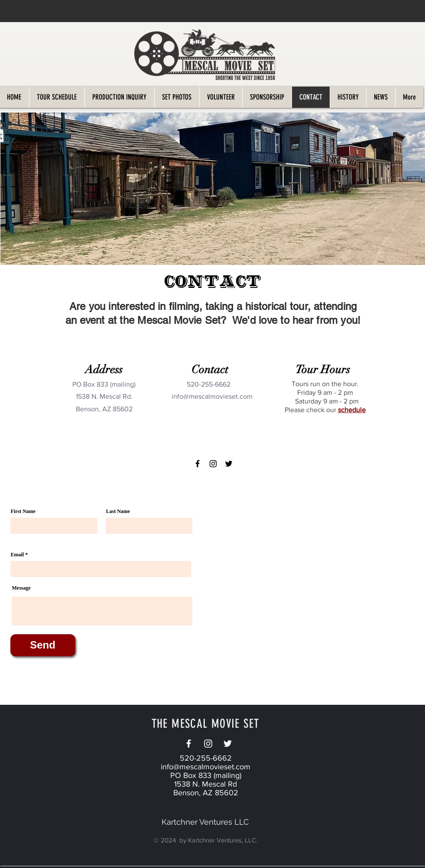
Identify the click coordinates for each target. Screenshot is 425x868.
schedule (352, 410)
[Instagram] (213, 464)
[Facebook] (198, 464)
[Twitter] (229, 464)
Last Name (118, 511)
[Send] (43, 645)
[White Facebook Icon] (189, 744)
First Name (23, 511)
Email (18, 555)
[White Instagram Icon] (208, 744)
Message (21, 588)
